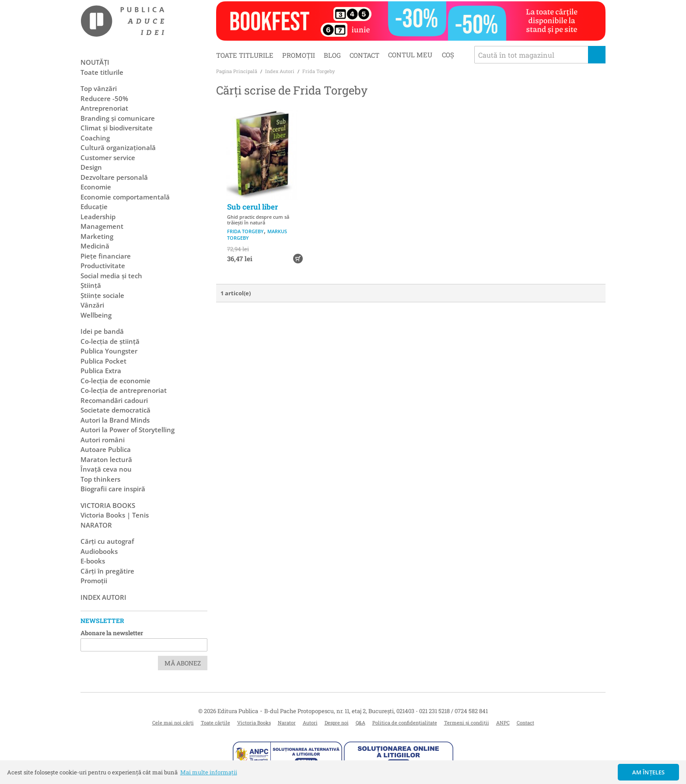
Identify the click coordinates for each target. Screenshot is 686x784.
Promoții (299, 55)
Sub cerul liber (252, 207)
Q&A (360, 723)
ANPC (503, 723)
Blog (332, 55)
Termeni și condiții (467, 723)
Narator (287, 723)
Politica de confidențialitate (405, 723)
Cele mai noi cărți (173, 723)
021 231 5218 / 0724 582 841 (453, 711)
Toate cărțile (215, 723)
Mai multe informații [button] (209, 772)
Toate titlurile (245, 55)
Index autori (103, 597)
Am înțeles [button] (649, 772)
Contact (364, 55)
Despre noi (337, 723)
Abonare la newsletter (112, 633)
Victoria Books (254, 723)
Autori (310, 723)
